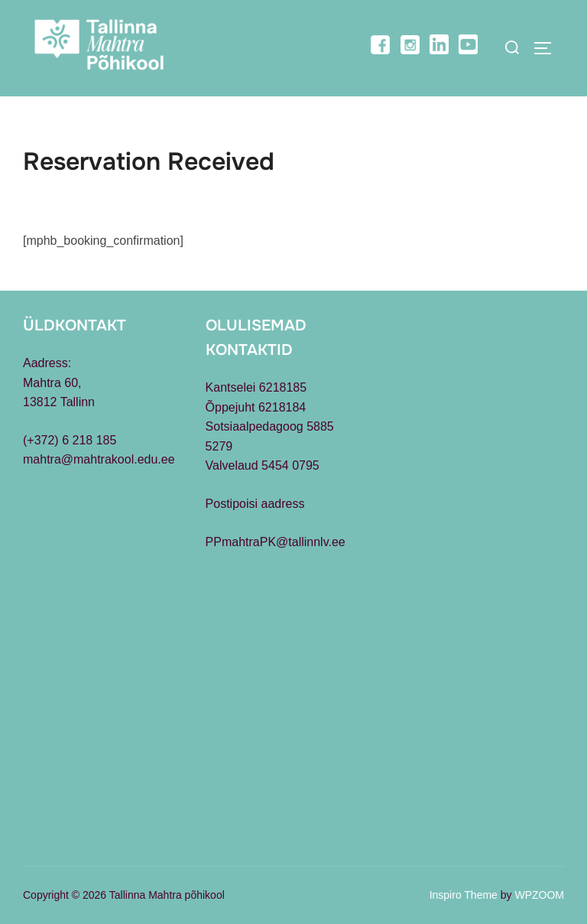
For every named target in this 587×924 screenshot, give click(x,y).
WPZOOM (539, 895)
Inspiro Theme (464, 895)
